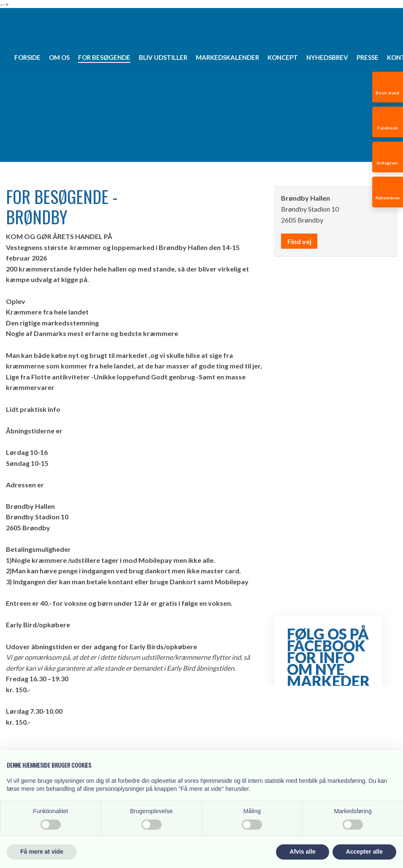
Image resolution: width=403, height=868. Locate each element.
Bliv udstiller (163, 57)
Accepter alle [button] (364, 852)
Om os (59, 57)
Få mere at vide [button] (42, 852)
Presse (368, 57)
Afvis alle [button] (302, 852)
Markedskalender (227, 57)
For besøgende (104, 57)
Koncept (283, 57)
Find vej (299, 241)
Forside (27, 57)
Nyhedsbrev (327, 57)
